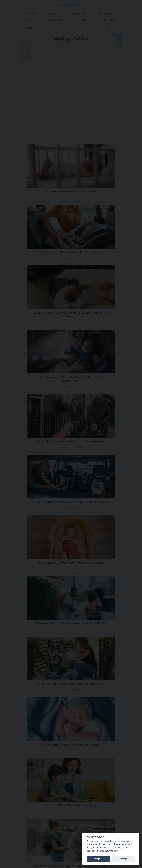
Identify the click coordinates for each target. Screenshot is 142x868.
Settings (123, 859)
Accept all (98, 859)
